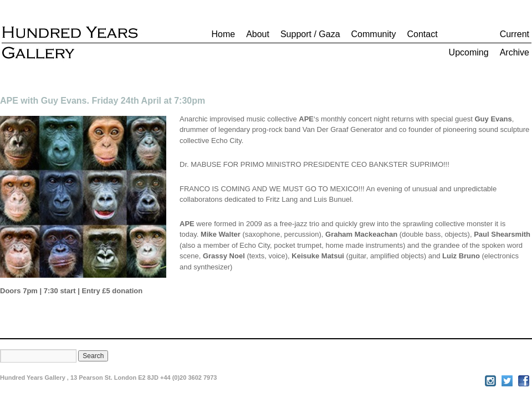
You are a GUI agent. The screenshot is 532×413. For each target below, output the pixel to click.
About (258, 34)
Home (223, 34)
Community (374, 34)
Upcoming (469, 52)
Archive (515, 52)
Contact (422, 34)
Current (515, 34)
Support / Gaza (310, 34)
